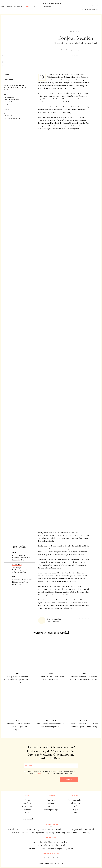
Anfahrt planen (10, 105)
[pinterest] (53, 858)
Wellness (51, 803)
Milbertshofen (18, 832)
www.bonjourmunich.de (13, 118)
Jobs (56, 845)
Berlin (5, 9)
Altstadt (11, 829)
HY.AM (61, 863)
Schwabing (60, 832)
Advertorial (76, 55)
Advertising (48, 845)
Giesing (36, 829)
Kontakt (44, 842)
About (36, 842)
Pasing (52, 832)
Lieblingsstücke (75, 800)
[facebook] (44, 858)
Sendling (86, 832)
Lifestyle (29, 6)
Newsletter (64, 842)
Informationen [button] (51, 838)
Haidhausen (45, 829)
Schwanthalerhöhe (74, 832)
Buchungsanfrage (51, 809)
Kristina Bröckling (67, 50)
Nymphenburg (42, 832)
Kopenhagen (21, 9)
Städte (6, 6)
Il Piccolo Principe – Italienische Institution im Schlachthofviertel (21, 558)
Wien (37, 9)
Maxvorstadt (89, 829)
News (75, 813)
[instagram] (49, 858)
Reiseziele (51, 800)
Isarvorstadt (57, 829)
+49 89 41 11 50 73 (9, 115)
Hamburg (12, 9)
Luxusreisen (17, 6)
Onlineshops (75, 803)
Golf (75, 806)
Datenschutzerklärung (42, 773)
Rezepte (75, 809)
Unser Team (53, 842)
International (50, 9)
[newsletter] (58, 858)
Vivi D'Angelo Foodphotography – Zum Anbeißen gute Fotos (21, 570)
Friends (62, 845)
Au (17, 829)
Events (39, 845)
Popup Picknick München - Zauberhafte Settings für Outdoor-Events (18, 679)
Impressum (68, 848)
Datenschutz (34, 848)
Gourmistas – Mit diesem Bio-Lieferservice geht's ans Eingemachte (23, 582)
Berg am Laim (26, 829)
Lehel (65, 829)
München (30, 9)
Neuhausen (30, 832)
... (4, 113)
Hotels (51, 806)
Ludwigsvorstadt (76, 829)
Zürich (42, 9)
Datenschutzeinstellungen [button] (52, 848)
